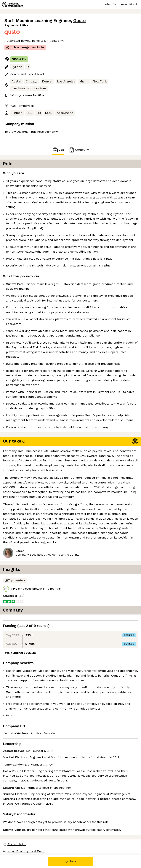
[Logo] (12, 5)
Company (79, 150)
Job (58, 150)
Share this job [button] (15, 844)
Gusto (80, 21)
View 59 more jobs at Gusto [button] (24, 851)
